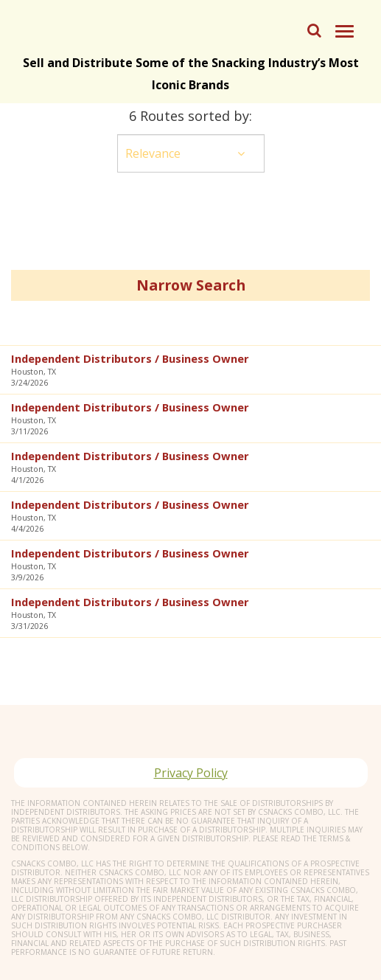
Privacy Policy (191, 773)
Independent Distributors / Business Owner (130, 358)
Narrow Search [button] (191, 285)
